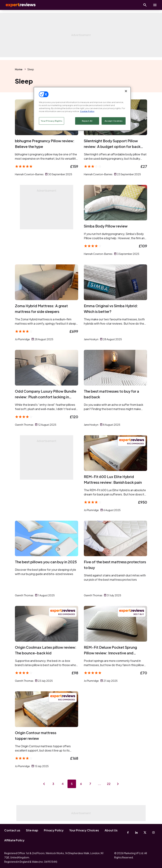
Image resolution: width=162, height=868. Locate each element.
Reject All (87, 121)
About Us (111, 830)
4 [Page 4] (63, 784)
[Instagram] (153, 832)
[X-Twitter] (145, 832)
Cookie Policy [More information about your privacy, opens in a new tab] (87, 111)
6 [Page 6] (81, 784)
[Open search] (145, 5)
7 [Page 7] (90, 784)
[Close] (126, 91)
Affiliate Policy (14, 840)
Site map (32, 830)
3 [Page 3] (53, 784)
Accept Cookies (114, 121)
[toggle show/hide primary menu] (155, 5)
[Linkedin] (136, 832)
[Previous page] (44, 784)
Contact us (12, 830)
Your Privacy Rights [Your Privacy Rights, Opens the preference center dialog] (52, 121)
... (99, 784)
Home (19, 69)
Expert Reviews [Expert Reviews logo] (18, 5)
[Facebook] (128, 832)
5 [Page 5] (72, 784)
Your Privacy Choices (84, 830)
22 (109, 784)
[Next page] (118, 784)
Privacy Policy (54, 830)
